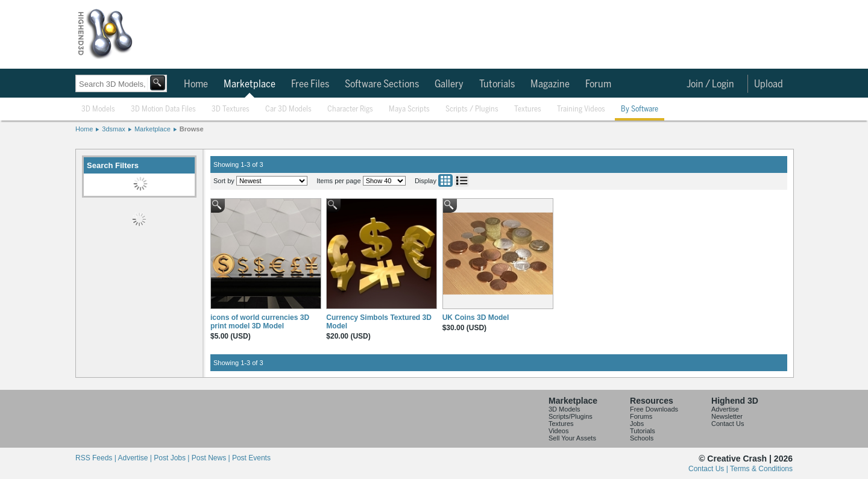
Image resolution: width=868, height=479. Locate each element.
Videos (558, 431)
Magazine (550, 84)
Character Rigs (350, 109)
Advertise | (136, 458)
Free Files (310, 84)
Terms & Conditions (761, 469)
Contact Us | (709, 469)
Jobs (637, 424)
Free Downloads (654, 409)
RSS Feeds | (96, 458)
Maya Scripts (409, 109)
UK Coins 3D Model (476, 318)
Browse (192, 129)
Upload (769, 84)
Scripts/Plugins (571, 416)
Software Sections (382, 84)
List (462, 180)
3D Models (98, 109)
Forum (598, 84)
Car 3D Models (288, 109)
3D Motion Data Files (163, 109)
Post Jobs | (172, 458)
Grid (445, 180)
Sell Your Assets (572, 438)
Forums (641, 416)
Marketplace (250, 84)
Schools (642, 438)
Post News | (212, 458)
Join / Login (710, 84)
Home (196, 84)
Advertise (725, 409)
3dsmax (114, 129)
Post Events (251, 458)
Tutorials (497, 84)
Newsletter (727, 416)
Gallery (449, 84)
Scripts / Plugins (472, 109)
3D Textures (231, 109)
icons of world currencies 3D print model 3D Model (260, 322)
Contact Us (728, 424)
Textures (528, 109)
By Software (640, 109)
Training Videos (581, 109)
